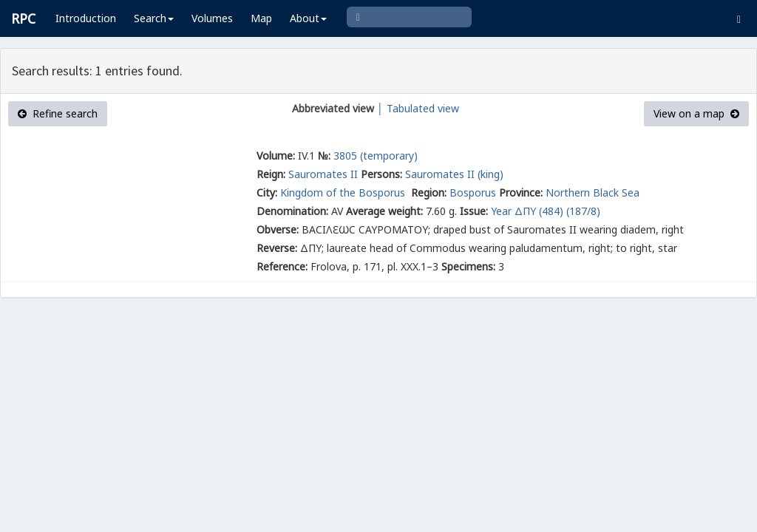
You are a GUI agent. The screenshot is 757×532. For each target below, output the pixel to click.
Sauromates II (323, 174)
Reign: (271, 174)
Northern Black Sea (593, 192)
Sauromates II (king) (454, 174)
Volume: (276, 156)
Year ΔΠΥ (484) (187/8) (546, 211)
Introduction (86, 18)
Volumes (212, 18)
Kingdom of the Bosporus (344, 192)
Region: (429, 192)
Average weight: (384, 211)
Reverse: (277, 248)
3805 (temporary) (376, 156)
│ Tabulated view (417, 108)
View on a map (696, 113)
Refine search (58, 113)
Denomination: (292, 211)
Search (154, 18)
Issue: (474, 211)
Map (261, 18)
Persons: (381, 174)
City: (267, 192)
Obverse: (278, 229)
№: (324, 156)
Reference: (282, 266)
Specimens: (468, 266)
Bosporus (473, 192)
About (308, 18)
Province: (521, 192)
